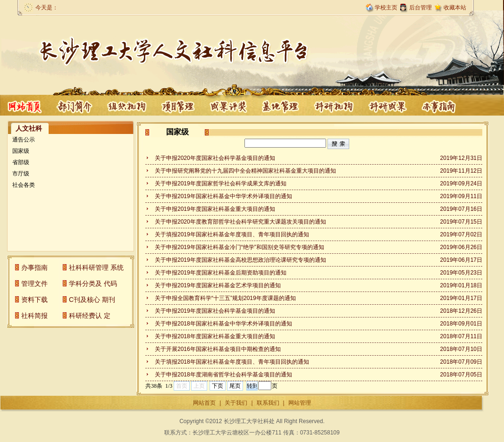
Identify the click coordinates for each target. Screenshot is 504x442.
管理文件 (34, 284)
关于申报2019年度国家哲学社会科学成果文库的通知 (221, 183)
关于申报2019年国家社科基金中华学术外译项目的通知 (223, 196)
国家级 (21, 151)
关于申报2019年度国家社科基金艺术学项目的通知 (218, 285)
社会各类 (24, 185)
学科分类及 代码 (93, 284)
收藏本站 (455, 8)
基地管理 (230, 105)
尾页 (235, 386)
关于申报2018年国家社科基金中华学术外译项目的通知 (223, 324)
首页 (25, 105)
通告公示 (24, 140)
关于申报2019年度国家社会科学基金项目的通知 (215, 311)
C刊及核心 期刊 (92, 300)
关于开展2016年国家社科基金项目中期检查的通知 (218, 349)
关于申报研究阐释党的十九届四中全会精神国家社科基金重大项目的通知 (245, 171)
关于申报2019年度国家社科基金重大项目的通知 (215, 209)
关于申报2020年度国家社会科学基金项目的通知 (215, 158)
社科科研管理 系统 (96, 267)
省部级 (21, 162)
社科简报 (34, 316)
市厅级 (21, 174)
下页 (218, 386)
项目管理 (126, 105)
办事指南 (388, 105)
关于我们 (236, 403)
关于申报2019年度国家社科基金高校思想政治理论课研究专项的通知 (240, 260)
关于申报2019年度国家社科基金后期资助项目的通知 (221, 273)
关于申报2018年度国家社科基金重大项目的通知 (215, 336)
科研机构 (283, 105)
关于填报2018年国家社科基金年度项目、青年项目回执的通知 (232, 362)
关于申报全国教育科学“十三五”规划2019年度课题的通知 (225, 298)
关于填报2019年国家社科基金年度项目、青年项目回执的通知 (232, 234)
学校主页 (386, 8)
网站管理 (300, 403)
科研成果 (336, 105)
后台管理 (420, 8)
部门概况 (74, 105)
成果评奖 (178, 105)
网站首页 (204, 403)
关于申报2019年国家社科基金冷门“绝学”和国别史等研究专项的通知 (239, 247)
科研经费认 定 (90, 316)
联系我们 (268, 403)
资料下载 (34, 300)
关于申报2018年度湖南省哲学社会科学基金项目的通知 (223, 375)
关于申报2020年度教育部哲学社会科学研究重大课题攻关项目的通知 (240, 222)
